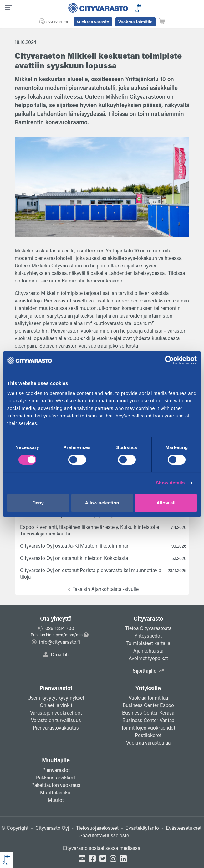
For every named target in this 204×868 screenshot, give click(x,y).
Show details (170, 483)
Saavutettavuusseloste (104, 835)
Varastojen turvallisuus (56, 720)
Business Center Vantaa (148, 720)
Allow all (166, 503)
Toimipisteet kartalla (148, 643)
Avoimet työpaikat (148, 658)
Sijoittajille (148, 671)
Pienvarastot (56, 688)
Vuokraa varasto (93, 22)
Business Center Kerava (148, 713)
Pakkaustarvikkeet (56, 777)
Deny (38, 503)
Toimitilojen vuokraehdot (148, 728)
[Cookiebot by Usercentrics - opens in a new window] (169, 360)
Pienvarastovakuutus (56, 728)
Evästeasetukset (184, 828)
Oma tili (56, 654)
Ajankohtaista (148, 651)
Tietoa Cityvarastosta (148, 628)
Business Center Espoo (148, 705)
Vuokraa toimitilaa (148, 697)
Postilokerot (148, 735)
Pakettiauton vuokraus (56, 785)
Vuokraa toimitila (135, 22)
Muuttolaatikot (56, 792)
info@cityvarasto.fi (56, 642)
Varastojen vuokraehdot (56, 713)
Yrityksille (148, 688)
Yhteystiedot (148, 635)
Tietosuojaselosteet (97, 828)
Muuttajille (56, 760)
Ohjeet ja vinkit (56, 705)
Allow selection (102, 503)
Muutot (56, 800)
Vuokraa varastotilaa (148, 743)
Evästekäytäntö (142, 828)
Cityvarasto (148, 618)
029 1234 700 (58, 22)
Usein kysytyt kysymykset (56, 697)
